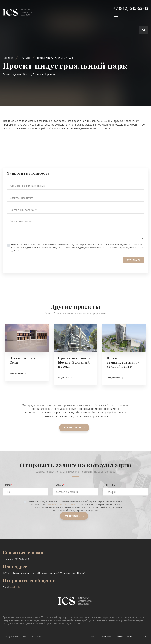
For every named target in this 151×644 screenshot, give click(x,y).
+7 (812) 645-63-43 (131, 8)
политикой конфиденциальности (62, 504)
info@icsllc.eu (17, 587)
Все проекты (76, 428)
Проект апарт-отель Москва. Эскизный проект (75, 362)
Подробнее (18, 374)
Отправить (134, 260)
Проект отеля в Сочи (22, 360)
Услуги (119, 637)
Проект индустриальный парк (55, 58)
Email (60, 485)
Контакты (143, 637)
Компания (107, 637)
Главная (8, 58)
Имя (9, 485)
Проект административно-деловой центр (123, 362)
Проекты (25, 58)
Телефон (112, 485)
